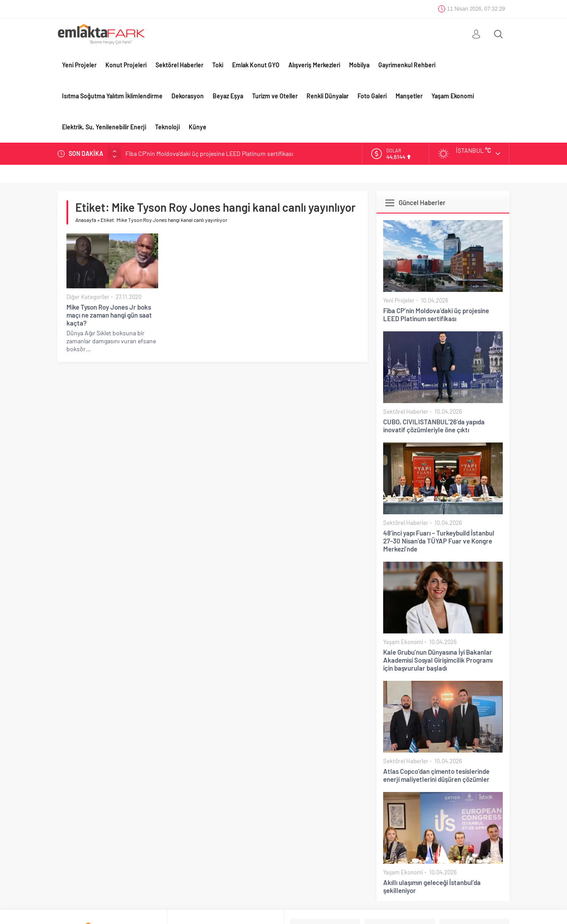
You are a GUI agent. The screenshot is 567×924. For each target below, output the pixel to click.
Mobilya (359, 65)
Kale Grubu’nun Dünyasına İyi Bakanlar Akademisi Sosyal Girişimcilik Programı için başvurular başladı (438, 660)
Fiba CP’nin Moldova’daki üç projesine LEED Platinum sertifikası (209, 153)
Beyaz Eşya (228, 96)
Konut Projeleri (126, 65)
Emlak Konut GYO (256, 65)
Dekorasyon (188, 96)
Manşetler (409, 96)
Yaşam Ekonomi (453, 96)
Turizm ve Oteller (275, 96)
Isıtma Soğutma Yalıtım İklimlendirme (112, 96)
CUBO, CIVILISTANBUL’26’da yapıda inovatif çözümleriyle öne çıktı (434, 426)
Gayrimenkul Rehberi (407, 65)
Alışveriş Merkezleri (314, 65)
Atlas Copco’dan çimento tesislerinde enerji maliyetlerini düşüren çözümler (436, 775)
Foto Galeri (372, 96)
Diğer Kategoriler (88, 297)
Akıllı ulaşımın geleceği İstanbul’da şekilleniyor (432, 886)
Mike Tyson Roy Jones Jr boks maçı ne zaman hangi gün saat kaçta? (109, 315)
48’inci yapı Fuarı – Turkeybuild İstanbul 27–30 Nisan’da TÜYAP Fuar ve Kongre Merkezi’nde (439, 541)
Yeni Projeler (79, 65)
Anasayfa (86, 220)
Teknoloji (167, 127)
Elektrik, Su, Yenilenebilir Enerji (104, 127)
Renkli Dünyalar (328, 96)
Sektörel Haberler (179, 65)
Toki (218, 65)
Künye (198, 127)
